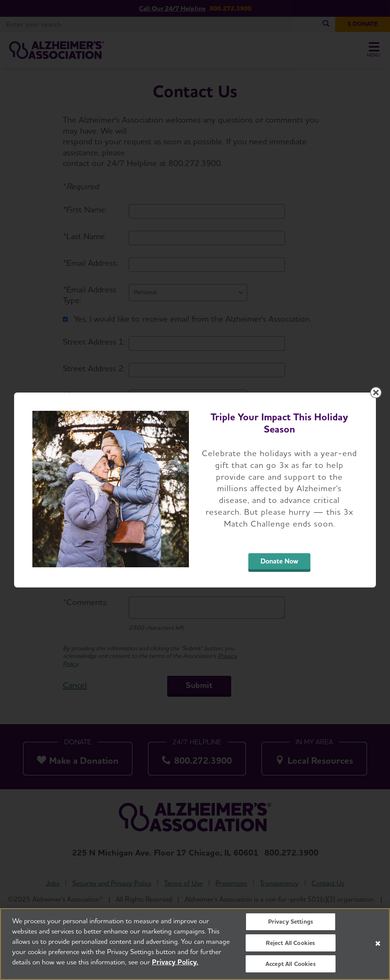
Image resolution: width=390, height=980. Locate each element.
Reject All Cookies (290, 943)
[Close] (378, 943)
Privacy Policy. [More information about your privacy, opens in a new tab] (175, 962)
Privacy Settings (291, 922)
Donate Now (279, 561)
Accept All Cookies (291, 964)
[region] (195, 944)
